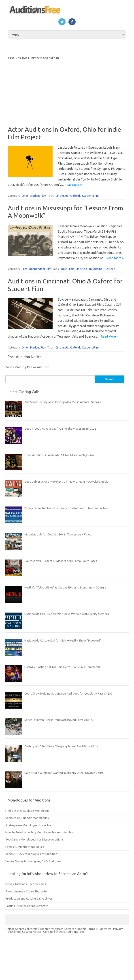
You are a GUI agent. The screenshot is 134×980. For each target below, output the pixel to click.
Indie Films (67, 269)
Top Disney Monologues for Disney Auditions (34, 839)
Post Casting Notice (28, 932)
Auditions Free (75, 932)
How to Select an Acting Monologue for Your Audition (40, 832)
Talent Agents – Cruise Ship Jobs (26, 891)
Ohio (25, 196)
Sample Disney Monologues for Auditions (32, 854)
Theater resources (51, 929)
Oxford (75, 196)
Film (24, 269)
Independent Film (40, 269)
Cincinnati (62, 196)
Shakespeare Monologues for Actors (29, 825)
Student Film (38, 196)
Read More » (73, 185)
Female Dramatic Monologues (25, 847)
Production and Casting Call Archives (29, 898)
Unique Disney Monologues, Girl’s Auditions (33, 861)
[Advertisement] (33, 99)
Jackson (82, 269)
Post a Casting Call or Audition (27, 367)
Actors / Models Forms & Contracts (88, 929)
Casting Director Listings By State (27, 906)
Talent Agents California (22, 929)
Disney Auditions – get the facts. (26, 884)
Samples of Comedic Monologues (27, 818)
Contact (49, 932)
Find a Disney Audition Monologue (27, 811)
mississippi (96, 269)
